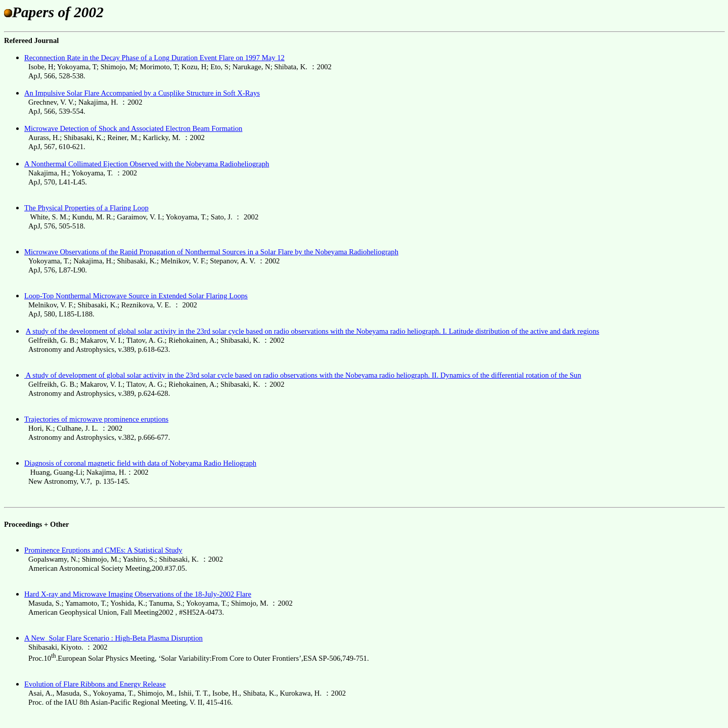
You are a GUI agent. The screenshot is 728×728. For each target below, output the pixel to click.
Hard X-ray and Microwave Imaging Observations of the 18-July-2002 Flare (138, 594)
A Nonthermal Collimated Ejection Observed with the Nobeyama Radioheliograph (147, 164)
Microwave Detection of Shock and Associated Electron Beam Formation (133, 128)
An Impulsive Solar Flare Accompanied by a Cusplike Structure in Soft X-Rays (142, 93)
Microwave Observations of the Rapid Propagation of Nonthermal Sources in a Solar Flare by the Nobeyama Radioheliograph (211, 252)
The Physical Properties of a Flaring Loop (86, 208)
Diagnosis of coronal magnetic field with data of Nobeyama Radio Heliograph (140, 463)
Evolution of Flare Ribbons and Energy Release (95, 684)
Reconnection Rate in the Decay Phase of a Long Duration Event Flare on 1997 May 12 (154, 58)
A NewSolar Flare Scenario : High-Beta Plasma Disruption (113, 638)
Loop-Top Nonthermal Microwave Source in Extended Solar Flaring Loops (136, 296)
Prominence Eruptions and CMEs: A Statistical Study (103, 550)
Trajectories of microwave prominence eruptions (96, 419)
